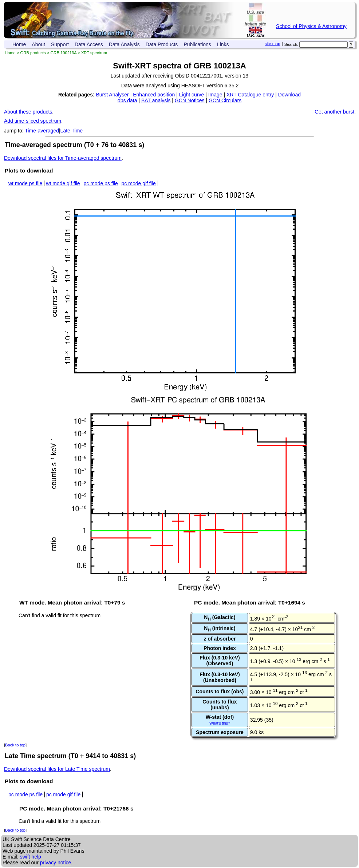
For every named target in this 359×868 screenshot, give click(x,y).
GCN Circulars (225, 100)
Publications (197, 44)
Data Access (89, 44)
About (38, 44)
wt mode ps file (25, 183)
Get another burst (334, 112)
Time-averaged (42, 131)
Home (19, 44)
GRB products (33, 53)
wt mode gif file (63, 183)
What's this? (220, 723)
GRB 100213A (64, 53)
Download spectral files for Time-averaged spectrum (63, 158)
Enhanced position (154, 95)
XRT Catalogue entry (250, 95)
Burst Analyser (113, 95)
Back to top (15, 745)
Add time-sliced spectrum (33, 121)
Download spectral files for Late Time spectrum (57, 769)
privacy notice (56, 863)
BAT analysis (156, 100)
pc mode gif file (139, 183)
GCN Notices (190, 100)
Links (223, 44)
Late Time (72, 131)
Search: (291, 44)
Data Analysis (124, 44)
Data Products (162, 44)
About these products (28, 112)
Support (60, 44)
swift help (30, 857)
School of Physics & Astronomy (311, 26)
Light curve (192, 95)
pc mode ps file (101, 183)
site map (272, 44)
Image (215, 95)
